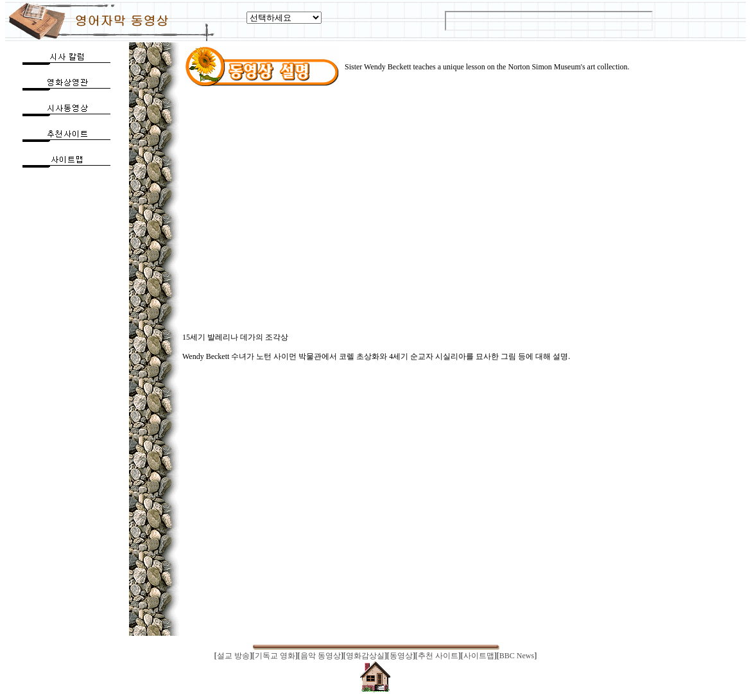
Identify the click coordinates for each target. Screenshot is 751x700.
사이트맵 (479, 656)
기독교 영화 (275, 656)
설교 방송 (233, 656)
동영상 (401, 656)
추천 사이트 (438, 656)
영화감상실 (365, 656)
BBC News (517, 656)
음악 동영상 (321, 656)
